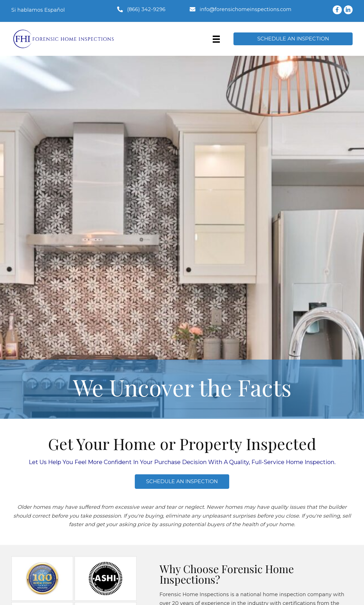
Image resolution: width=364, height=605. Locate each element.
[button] (293, 39)
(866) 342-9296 (146, 9)
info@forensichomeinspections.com (246, 9)
